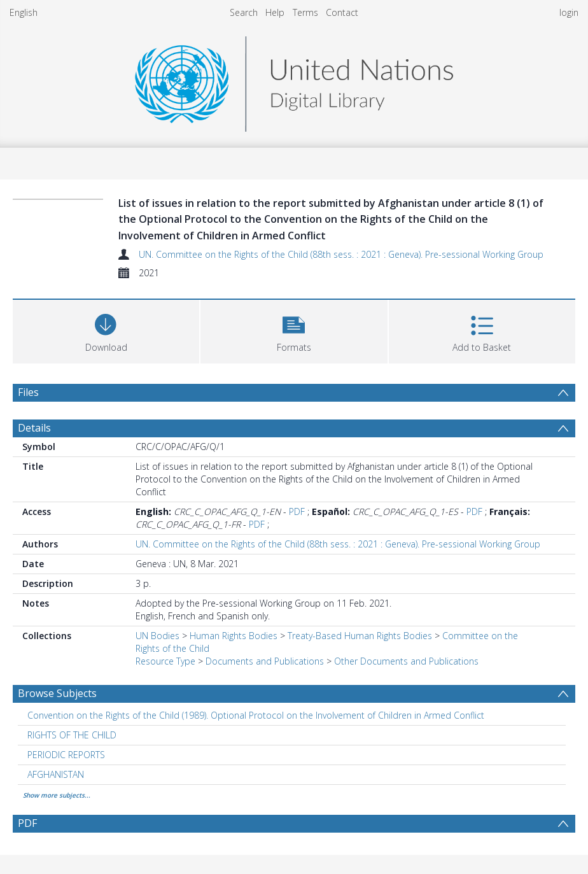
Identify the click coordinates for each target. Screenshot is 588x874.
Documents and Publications (265, 661)
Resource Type (165, 661)
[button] (294, 330)
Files (28, 392)
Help (275, 12)
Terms (305, 12)
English (24, 12)
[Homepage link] (294, 81)
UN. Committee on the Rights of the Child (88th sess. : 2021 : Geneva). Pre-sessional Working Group (341, 254)
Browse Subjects (57, 693)
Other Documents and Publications (406, 661)
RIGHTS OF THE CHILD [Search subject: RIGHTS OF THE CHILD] (72, 735)
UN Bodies (157, 636)
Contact (342, 12)
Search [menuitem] (244, 12)
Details (34, 428)
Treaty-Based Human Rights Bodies (360, 636)
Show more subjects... (57, 795)
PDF (297, 511)
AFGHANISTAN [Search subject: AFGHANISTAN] (56, 774)
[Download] (106, 330)
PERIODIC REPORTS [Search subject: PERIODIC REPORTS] (66, 755)
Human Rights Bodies (234, 636)
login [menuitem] (569, 12)
